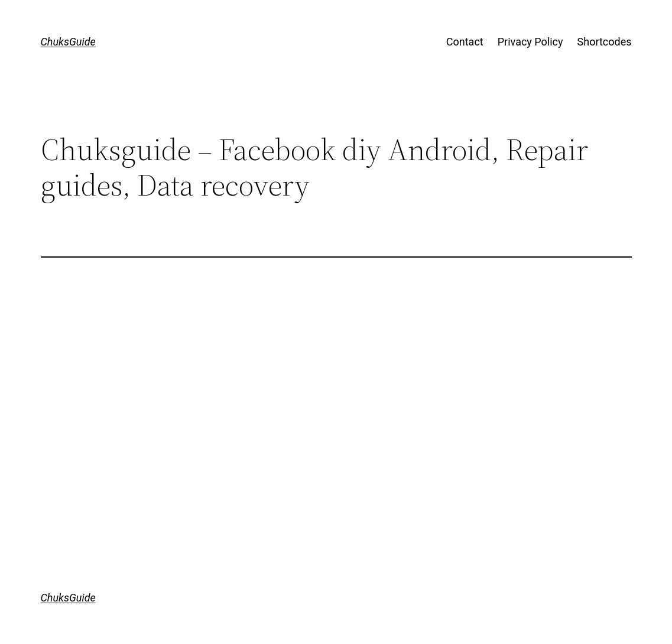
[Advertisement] (336, 354)
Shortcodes (605, 42)
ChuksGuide (68, 42)
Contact (465, 42)
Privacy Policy (530, 42)
